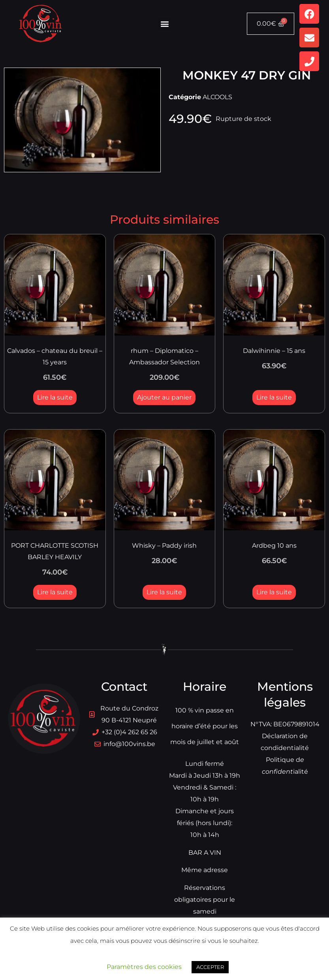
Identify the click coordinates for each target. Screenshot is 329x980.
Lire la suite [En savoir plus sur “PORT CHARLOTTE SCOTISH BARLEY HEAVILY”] (55, 592)
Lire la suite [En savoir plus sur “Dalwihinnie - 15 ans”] (274, 397)
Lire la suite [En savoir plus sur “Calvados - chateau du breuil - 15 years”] (55, 397)
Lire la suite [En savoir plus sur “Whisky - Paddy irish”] (164, 592)
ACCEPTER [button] (210, 967)
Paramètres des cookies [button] (144, 967)
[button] (164, 24)
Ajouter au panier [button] (164, 397)
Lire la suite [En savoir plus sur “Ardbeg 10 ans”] (274, 592)
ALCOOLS (217, 97)
